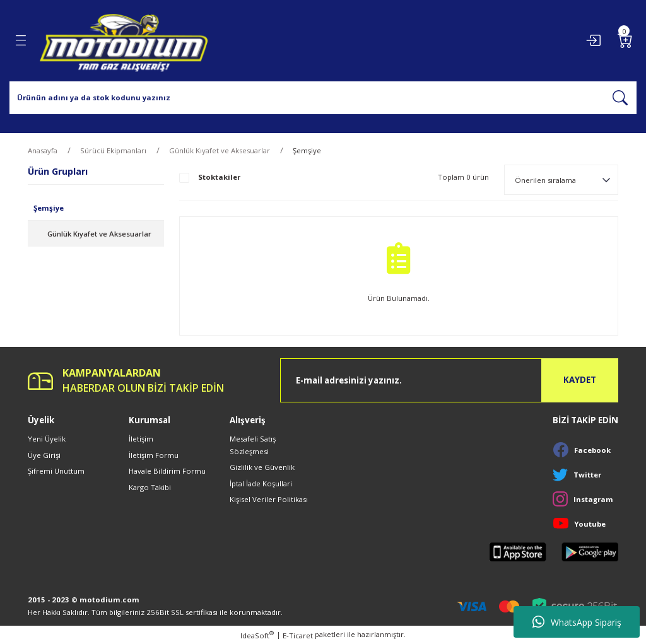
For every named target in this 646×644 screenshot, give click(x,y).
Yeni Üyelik (47, 439)
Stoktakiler (219, 177)
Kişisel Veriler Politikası (269, 499)
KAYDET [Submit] (580, 380)
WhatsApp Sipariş (577, 622)
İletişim (141, 439)
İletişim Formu (154, 455)
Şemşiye (307, 150)
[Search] (323, 98)
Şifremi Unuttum (56, 471)
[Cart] (625, 40)
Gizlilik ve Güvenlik (262, 467)
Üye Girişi (44, 455)
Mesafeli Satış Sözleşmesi (253, 445)
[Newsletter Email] (449, 380)
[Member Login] (593, 40)
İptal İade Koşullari (261, 483)
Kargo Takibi (150, 487)
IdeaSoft (257, 635)
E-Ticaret (298, 635)
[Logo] (124, 41)
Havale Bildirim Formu (167, 471)
